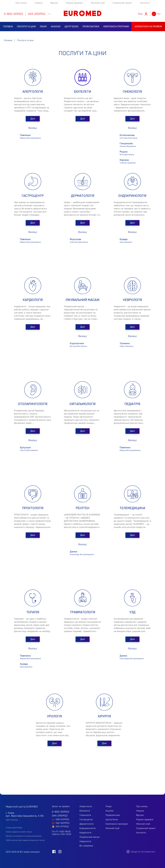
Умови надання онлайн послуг (19, 832)
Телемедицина (132, 508)
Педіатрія (132, 404)
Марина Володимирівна (33, 136)
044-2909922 (37, 14)
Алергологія (33, 92)
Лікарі (43, 27)
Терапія (33, 612)
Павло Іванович (132, 344)
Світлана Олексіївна (131, 136)
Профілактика (91, 27)
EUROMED (83, 13)
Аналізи (56, 27)
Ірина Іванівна (132, 240)
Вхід (140, 14)
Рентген (82, 508)
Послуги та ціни (26, 27)
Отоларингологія (33, 404)
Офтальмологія (82, 404)
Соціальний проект (122, 3)
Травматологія (83, 612)
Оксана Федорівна (131, 144)
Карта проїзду (12, 820)
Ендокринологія (132, 196)
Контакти (145, 3)
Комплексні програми (116, 27)
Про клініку (21, 3)
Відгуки (54, 3)
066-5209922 (63, 823)
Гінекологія (132, 92)
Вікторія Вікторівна (83, 344)
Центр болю (71, 27)
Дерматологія (83, 196)
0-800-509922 (13, 14)
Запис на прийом (61, 806)
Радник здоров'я (74, 3)
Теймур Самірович (132, 161)
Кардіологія (33, 300)
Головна (8, 27)
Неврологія (132, 300)
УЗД (132, 612)
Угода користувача (14, 828)
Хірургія (104, 716)
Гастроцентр (33, 196)
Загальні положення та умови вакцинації (24, 836)
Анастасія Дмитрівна (83, 240)
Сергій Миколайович (33, 449)
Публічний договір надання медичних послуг (25, 840)
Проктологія (33, 508)
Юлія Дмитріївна (131, 153)
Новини (39, 3)
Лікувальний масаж (82, 300)
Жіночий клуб (98, 3)
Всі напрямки (86, 846)
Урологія (54, 716)
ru (159, 14)
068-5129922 (62, 819)
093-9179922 (62, 827)
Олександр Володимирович (83, 553)
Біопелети (82, 92)
